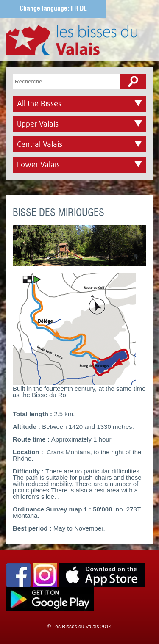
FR (74, 9)
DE (83, 9)
